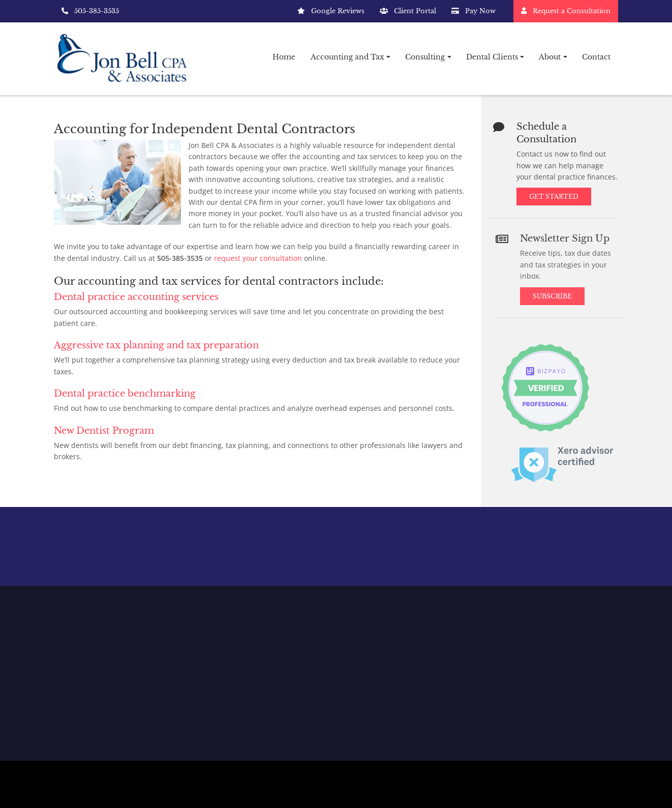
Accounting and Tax (347, 57)
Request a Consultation (566, 11)
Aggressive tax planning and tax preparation (156, 345)
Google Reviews (331, 11)
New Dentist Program (104, 431)
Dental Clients (492, 57)
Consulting (425, 57)
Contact (596, 57)
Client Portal (408, 11)
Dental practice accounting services (136, 297)
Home (284, 57)
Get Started (555, 196)
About (550, 57)
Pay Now (474, 11)
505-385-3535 (90, 11)
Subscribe (557, 296)
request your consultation (258, 258)
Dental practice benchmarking (125, 394)
